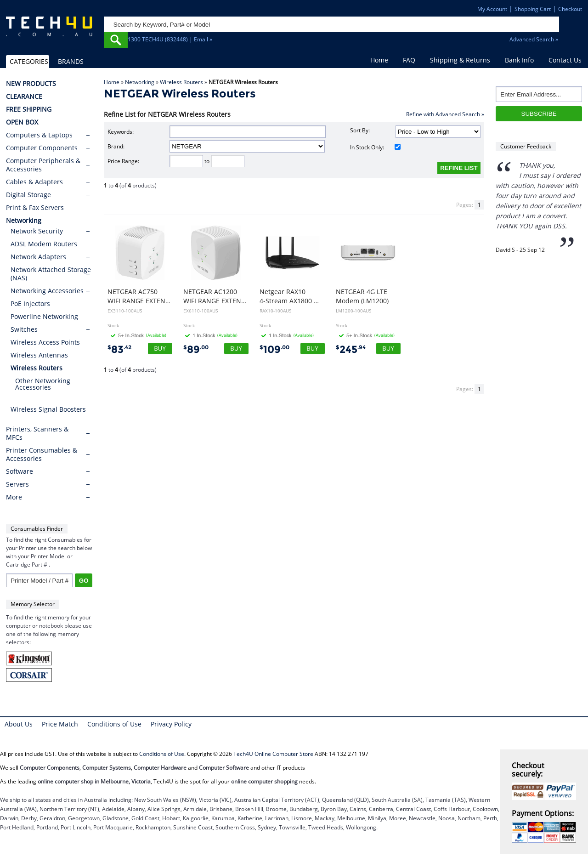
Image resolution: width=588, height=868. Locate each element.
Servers (17, 484)
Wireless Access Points (45, 342)
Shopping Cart (533, 9)
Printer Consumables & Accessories (42, 454)
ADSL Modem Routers (44, 244)
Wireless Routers (181, 82)
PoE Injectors (30, 304)
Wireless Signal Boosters (48, 409)
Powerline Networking (44, 316)
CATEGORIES (29, 61)
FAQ (409, 60)
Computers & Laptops (39, 135)
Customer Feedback (526, 146)
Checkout (570, 9)
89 (196, 349)
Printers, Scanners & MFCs (37, 433)
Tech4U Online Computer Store (273, 754)
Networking (140, 82)
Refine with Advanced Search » (445, 114)
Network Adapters (38, 257)
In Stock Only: (376, 147)
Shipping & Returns (460, 60)
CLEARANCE (24, 96)
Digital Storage (28, 195)
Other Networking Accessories (43, 384)
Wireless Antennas (39, 355)
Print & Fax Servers (35, 208)
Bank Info (519, 60)
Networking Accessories (47, 291)
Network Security (37, 231)
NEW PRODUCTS (31, 84)
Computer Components (42, 148)
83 (119, 349)
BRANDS (71, 61)
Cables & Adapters (34, 182)
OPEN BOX (22, 122)
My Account (492, 9)
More (14, 497)
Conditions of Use (114, 724)
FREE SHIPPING (29, 109)
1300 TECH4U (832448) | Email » (170, 39)
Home (379, 60)
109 (274, 349)
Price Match (60, 724)
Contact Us (565, 60)
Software (20, 471)
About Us (19, 724)
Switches (24, 329)
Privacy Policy (171, 724)
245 (351, 349)
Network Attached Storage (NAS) (51, 274)
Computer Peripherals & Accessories (43, 165)
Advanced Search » (534, 39)
